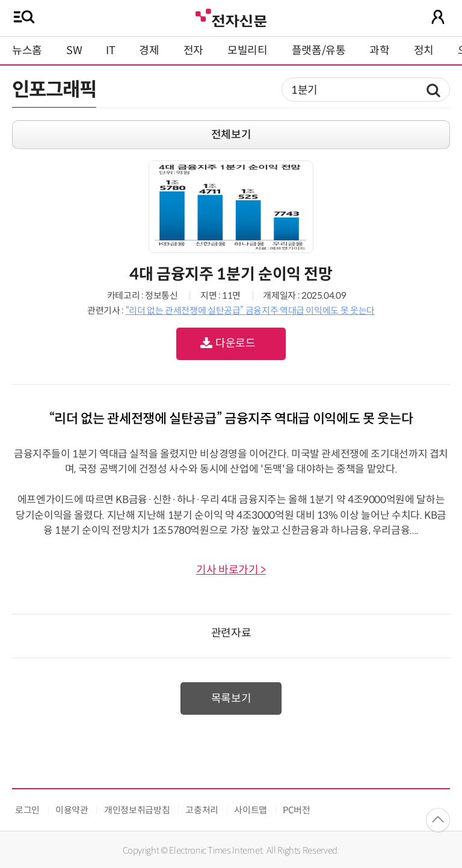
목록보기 (231, 698)
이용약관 (72, 810)
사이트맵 (251, 810)
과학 (379, 50)
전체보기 (231, 135)
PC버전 (297, 810)
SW (74, 50)
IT (110, 50)
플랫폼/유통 (319, 50)
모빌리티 (248, 50)
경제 (149, 50)
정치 (424, 50)
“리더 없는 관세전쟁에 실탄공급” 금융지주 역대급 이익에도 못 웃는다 (250, 310)
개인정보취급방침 (137, 810)
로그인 (27, 810)
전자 (193, 50)
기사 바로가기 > (231, 570)
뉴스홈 (27, 50)
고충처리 (202, 810)
